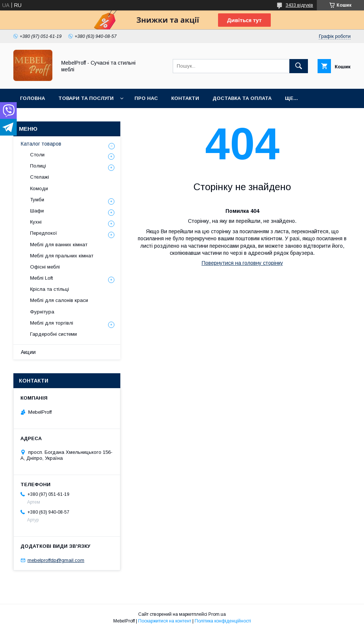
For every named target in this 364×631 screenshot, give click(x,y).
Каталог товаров (41, 144)
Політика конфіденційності (223, 621)
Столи (37, 155)
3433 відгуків (299, 5)
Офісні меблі (45, 267)
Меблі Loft (41, 278)
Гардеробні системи (53, 334)
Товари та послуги (86, 98)
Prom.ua (217, 614)
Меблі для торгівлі (52, 323)
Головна (32, 98)
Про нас (146, 98)
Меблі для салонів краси (59, 300)
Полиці (38, 166)
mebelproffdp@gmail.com (56, 560)
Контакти (185, 98)
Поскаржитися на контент (165, 621)
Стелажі (40, 177)
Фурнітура (42, 312)
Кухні (36, 222)
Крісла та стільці (50, 289)
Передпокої (44, 233)
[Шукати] (299, 66)
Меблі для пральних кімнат (62, 256)
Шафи (37, 211)
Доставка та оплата (242, 98)
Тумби (37, 200)
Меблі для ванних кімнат (59, 245)
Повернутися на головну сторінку (242, 263)
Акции (28, 352)
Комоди (39, 188)
